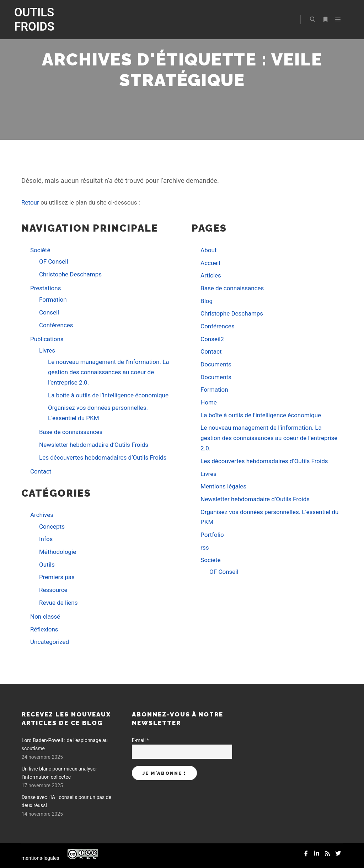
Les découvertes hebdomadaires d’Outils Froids (103, 457)
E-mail (140, 740)
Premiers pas (57, 577)
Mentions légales (223, 486)
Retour (30, 202)
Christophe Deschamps (70, 274)
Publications (47, 339)
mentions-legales (40, 858)
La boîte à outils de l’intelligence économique (108, 395)
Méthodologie (58, 552)
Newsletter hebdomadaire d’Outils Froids (94, 445)
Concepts (52, 526)
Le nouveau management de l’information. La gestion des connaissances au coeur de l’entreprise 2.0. (109, 372)
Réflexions (44, 629)
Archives (42, 515)
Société (40, 250)
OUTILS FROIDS (34, 19)
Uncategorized (50, 642)
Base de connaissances (71, 432)
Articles (211, 275)
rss (205, 547)
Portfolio (212, 535)
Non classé (45, 616)
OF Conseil (54, 261)
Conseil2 (212, 339)
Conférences (56, 325)
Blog (207, 301)
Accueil (210, 263)
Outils (47, 565)
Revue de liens (58, 603)
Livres (47, 350)
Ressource (53, 590)
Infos (46, 539)
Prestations (45, 288)
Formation (53, 300)
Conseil (49, 312)
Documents (216, 364)
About (208, 250)
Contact (41, 471)
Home (209, 402)
